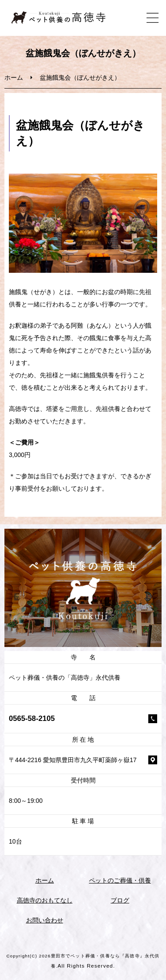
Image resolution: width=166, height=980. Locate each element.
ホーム (14, 77)
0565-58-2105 (32, 719)
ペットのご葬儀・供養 (120, 880)
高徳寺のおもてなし (45, 900)
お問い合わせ (45, 920)
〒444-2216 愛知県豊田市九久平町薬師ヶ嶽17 (73, 760)
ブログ (120, 900)
